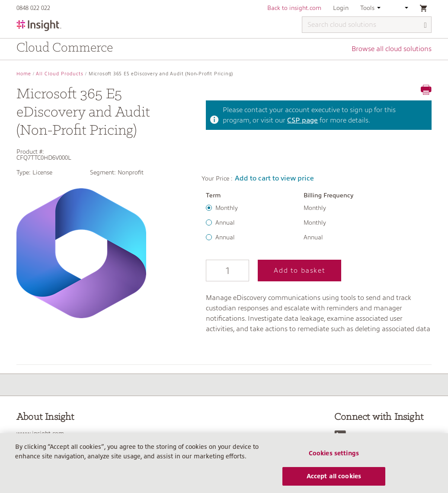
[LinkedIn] (342, 436)
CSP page (302, 120)
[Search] (426, 25)
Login (341, 8)
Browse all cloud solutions (392, 49)
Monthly (227, 208)
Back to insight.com (294, 8)
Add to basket (299, 271)
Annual (225, 222)
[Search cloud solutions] (367, 25)
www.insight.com (40, 433)
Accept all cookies (334, 480)
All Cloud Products (60, 74)
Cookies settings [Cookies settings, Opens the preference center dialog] (334, 457)
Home (24, 74)
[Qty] (227, 271)
